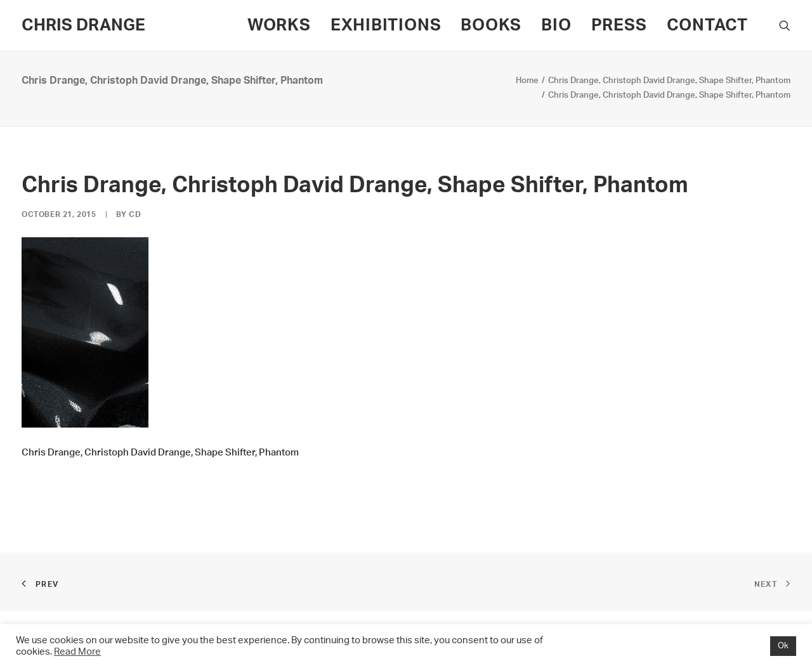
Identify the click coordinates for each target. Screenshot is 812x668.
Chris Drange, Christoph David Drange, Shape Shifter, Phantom (669, 81)
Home (527, 81)
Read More (77, 652)
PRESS (619, 25)
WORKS (279, 25)
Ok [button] (783, 646)
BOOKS (491, 25)
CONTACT (707, 25)
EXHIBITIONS (386, 25)
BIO (556, 25)
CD (135, 214)
